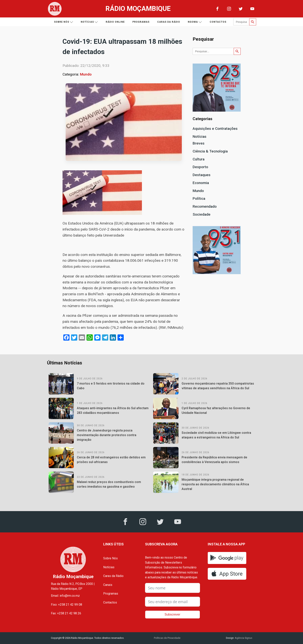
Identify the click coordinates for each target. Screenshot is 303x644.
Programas (141, 22)
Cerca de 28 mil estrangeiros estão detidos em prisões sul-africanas (111, 460)
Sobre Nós (110, 558)
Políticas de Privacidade (167, 638)
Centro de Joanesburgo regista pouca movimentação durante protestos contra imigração (107, 435)
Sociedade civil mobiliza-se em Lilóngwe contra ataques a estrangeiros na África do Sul (216, 435)
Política (199, 198)
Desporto (200, 167)
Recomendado (205, 206)
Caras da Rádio (169, 22)
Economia (201, 183)
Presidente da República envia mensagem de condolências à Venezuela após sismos (214, 460)
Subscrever (172, 614)
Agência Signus (243, 638)
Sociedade (202, 214)
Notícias (89, 22)
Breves (199, 143)
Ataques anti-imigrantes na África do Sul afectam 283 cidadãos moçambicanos (113, 410)
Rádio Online (115, 22)
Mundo (86, 74)
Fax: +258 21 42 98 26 (66, 613)
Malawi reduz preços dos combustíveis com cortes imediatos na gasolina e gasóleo (109, 484)
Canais (108, 585)
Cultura (199, 159)
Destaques (202, 175)
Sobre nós (64, 22)
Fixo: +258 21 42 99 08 (67, 605)
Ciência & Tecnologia (210, 151)
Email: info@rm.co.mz (65, 596)
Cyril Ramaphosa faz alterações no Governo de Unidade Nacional (216, 410)
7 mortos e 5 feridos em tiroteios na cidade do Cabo (111, 386)
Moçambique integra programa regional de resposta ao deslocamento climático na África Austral (215, 484)
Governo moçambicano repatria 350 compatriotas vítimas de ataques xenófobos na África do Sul (218, 386)
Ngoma (195, 22)
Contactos (218, 22)
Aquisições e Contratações (215, 129)
